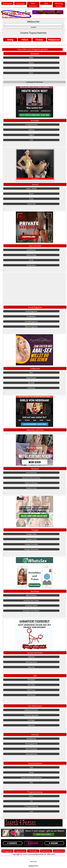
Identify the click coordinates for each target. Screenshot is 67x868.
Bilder (31, 58)
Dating (10, 40)
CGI (31, 801)
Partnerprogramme (31, 715)
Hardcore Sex (31, 488)
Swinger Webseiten (31, 549)
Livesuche (20, 3)
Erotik (31, 260)
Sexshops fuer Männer (31, 611)
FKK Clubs (31, 685)
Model (31, 68)
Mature (31, 63)
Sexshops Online (31, 606)
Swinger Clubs (31, 534)
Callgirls (31, 135)
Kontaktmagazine (31, 321)
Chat (31, 140)
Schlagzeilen (7, 851)
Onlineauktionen (31, 754)
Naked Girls (33, 866)
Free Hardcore (31, 473)
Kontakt (33, 851)
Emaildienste (31, 739)
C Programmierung (31, 806)
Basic (31, 796)
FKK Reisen (31, 695)
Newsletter (46, 851)
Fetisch (25, 40)
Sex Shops (35, 591)
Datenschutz (33, 862)
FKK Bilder (31, 680)
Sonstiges (31, 720)
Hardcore (35, 469)
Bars (31, 373)
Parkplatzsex (54, 40)
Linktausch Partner (31, 710)
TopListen (31, 667)
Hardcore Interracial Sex (31, 478)
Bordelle (31, 383)
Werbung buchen (59, 5)
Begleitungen (31, 378)
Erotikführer (31, 316)
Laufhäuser (31, 388)
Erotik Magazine (35, 307)
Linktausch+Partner (34, 82)
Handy (31, 772)
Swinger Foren (31, 539)
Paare (31, 73)
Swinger (35, 530)
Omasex (39, 40)
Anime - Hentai (31, 189)
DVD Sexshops (31, 595)
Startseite (7, 3)
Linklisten (31, 657)
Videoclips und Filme (35, 430)
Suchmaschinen (31, 662)
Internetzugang (31, 749)
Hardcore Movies (31, 483)
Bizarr (31, 194)
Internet (35, 734)
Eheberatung (31, 255)
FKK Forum (31, 690)
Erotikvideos (31, 265)
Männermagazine (31, 327)
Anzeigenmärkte (31, 125)
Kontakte (35, 120)
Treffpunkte (35, 368)
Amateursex (31, 250)
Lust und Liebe (35, 246)
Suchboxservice (59, 851)
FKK (35, 676)
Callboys (31, 130)
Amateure (35, 54)
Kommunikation (35, 763)
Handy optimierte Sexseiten (31, 778)
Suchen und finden (35, 653)
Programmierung (35, 792)
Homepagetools (31, 744)
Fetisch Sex (31, 204)
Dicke (31, 199)
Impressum (20, 851)
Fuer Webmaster (35, 706)
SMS (31, 783)
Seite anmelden (33, 5)
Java (31, 811)
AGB (46, 3)
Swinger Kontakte (31, 544)
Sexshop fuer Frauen (31, 600)
